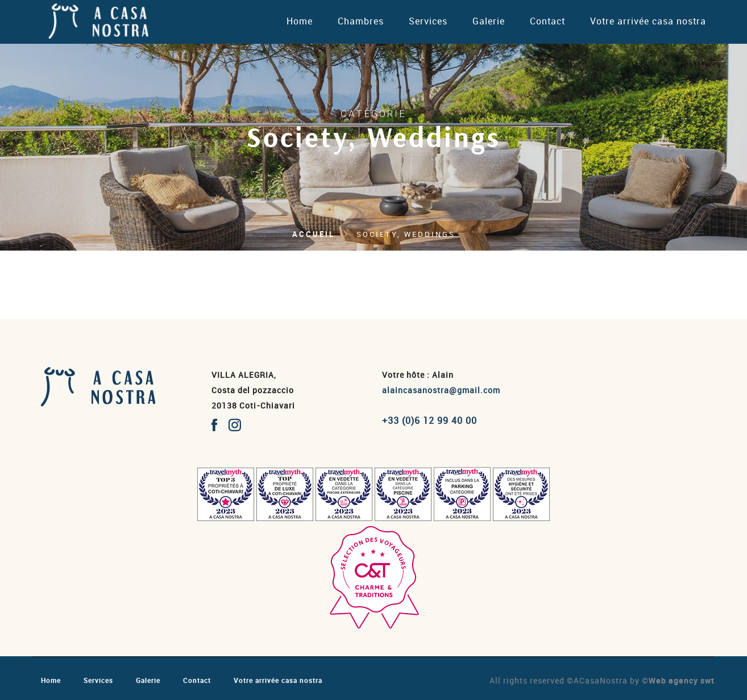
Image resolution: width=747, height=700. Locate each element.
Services (428, 21)
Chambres (361, 21)
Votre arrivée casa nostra (648, 21)
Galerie (489, 21)
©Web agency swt (678, 680)
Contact (547, 21)
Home (300, 21)
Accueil (314, 234)
